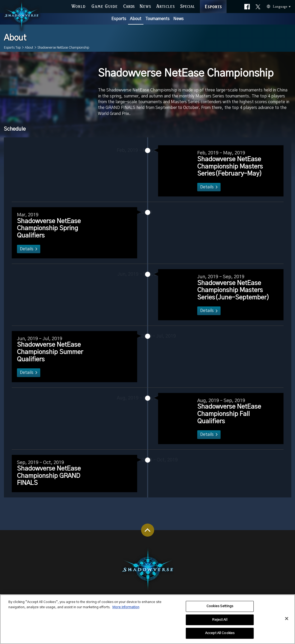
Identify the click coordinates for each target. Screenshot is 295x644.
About (136, 19)
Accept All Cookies (220, 637)
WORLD (78, 5)
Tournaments (157, 19)
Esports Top (12, 48)
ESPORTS (213, 1)
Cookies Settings (220, 610)
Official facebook (247, 5)
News (178, 19)
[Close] (287, 622)
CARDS (129, 5)
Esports (119, 19)
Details (203, 195)
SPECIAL (187, 5)
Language (271, 6)
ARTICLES (166, 5)
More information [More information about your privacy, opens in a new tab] (126, 611)
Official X (258, 4)
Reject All (220, 623)
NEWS (145, 5)
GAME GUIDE (104, 5)
